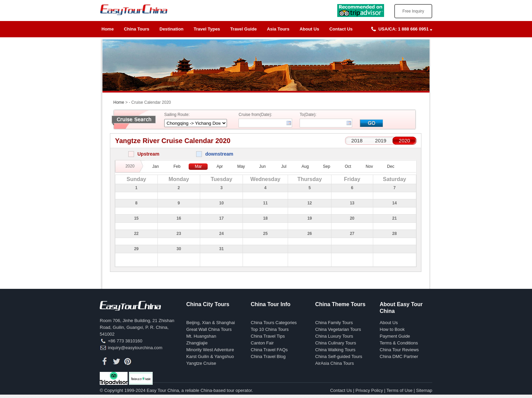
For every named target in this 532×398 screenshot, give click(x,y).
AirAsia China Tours (335, 363)
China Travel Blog (268, 356)
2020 (404, 141)
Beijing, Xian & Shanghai (211, 323)
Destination (172, 29)
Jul (284, 166)
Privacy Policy (369, 390)
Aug (305, 166)
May (241, 166)
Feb (177, 166)
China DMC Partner (399, 356)
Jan (156, 166)
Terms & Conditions (399, 343)
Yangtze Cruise (201, 363)
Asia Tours (278, 29)
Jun (262, 166)
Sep (327, 166)
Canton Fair (262, 343)
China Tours (137, 29)
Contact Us (341, 29)
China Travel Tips (268, 336)
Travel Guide (244, 29)
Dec (391, 166)
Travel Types (207, 29)
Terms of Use (400, 390)
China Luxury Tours (334, 336)
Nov (369, 166)
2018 (357, 141)
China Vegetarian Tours (338, 329)
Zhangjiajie (197, 343)
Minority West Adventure (210, 350)
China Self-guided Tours (339, 356)
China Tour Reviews (399, 350)
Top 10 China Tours (270, 329)
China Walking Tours (335, 350)
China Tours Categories (274, 323)
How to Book (392, 329)
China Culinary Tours (336, 343)
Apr (220, 166)
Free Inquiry (413, 11)
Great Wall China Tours (209, 329)
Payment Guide (395, 336)
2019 (381, 141)
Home (108, 29)
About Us (309, 29)
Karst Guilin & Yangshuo (210, 356)
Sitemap (424, 390)
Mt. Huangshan (201, 336)
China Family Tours (334, 323)
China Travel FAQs (269, 350)
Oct (348, 166)
